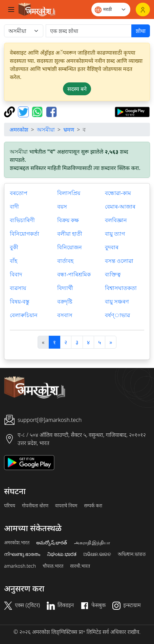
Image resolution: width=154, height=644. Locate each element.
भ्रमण (69, 130)
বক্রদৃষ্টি (65, 301)
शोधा (141, 31)
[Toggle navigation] (11, 9)
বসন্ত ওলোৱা (119, 261)
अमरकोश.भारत (17, 543)
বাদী (14, 207)
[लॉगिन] (143, 9)
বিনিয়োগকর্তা (25, 234)
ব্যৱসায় (18, 288)
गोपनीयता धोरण (35, 506)
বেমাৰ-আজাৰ (120, 207)
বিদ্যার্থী (65, 288)
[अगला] (111, 342)
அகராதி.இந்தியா (92, 543)
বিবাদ (16, 274)
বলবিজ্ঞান (116, 220)
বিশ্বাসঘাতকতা (121, 288)
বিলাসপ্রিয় (69, 193)
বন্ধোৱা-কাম (118, 193)
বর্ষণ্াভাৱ (117, 315)
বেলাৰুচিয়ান (24, 315)
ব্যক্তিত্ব (113, 274)
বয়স (62, 207)
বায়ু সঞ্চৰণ (117, 301)
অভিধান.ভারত (132, 554)
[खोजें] (89, 31)
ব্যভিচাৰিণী (22, 220)
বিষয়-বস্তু (20, 301)
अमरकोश (19, 130)
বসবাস (65, 315)
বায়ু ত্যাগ (115, 234)
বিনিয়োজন (70, 247)
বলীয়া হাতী (70, 234)
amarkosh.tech (20, 566)
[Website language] (111, 9)
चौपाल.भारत (53, 566)
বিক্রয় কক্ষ (68, 220)
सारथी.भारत (80, 566)
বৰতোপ (19, 193)
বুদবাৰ (112, 247)
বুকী (14, 247)
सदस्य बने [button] (77, 89)
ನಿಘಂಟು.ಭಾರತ (62, 554)
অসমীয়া (46, 130)
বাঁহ (14, 261)
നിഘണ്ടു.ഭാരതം (22, 554)
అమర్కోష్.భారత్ (52, 543)
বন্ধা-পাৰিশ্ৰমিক (74, 274)
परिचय (10, 506)
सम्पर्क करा (93, 506)
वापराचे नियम (66, 506)
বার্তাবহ (65, 261)
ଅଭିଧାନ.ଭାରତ (97, 554)
